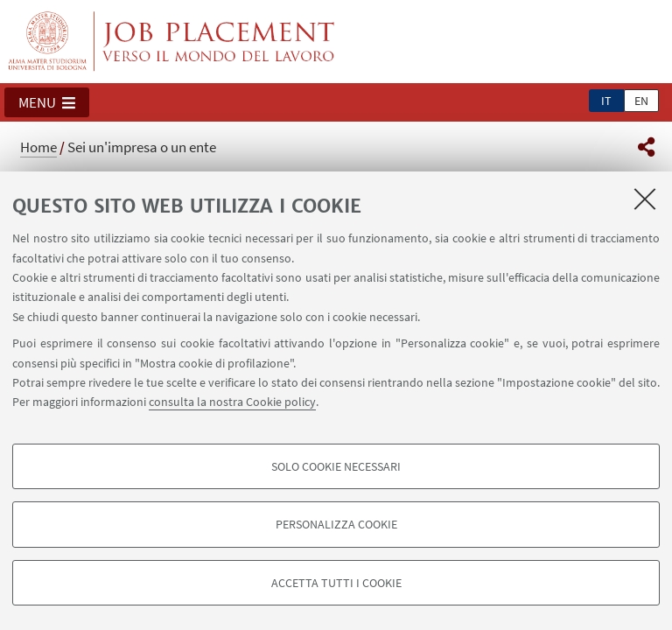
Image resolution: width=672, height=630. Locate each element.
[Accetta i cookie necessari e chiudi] (645, 199)
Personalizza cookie (336, 524)
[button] (47, 102)
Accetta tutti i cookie (336, 583)
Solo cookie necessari (336, 466)
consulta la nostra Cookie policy (232, 402)
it (606, 101)
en (641, 101)
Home (38, 147)
